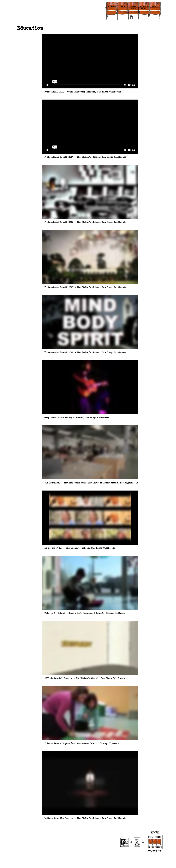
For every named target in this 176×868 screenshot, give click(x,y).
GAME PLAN (133, 8)
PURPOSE (112, 7)
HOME (155, 832)
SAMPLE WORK (144, 8)
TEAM (122, 7)
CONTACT (155, 851)
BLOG (155, 7)
